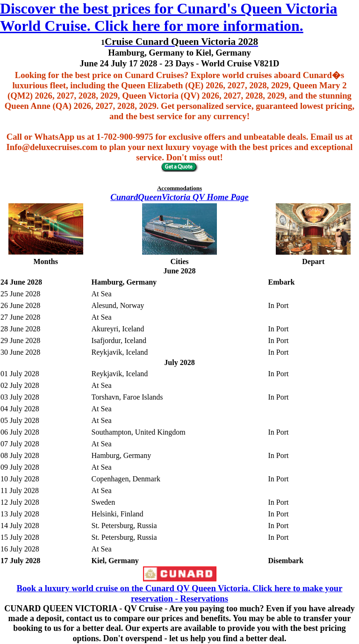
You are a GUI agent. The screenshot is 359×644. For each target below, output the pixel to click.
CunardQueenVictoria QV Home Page (179, 197)
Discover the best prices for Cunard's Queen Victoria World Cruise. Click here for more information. (169, 17)
